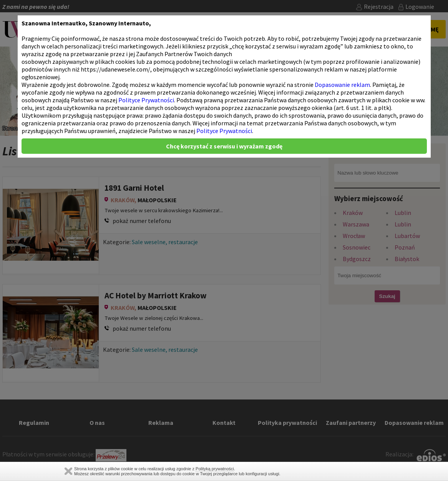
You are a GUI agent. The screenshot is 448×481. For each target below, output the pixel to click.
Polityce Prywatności (146, 100)
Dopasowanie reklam (342, 85)
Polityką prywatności (215, 469)
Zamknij (68, 471)
